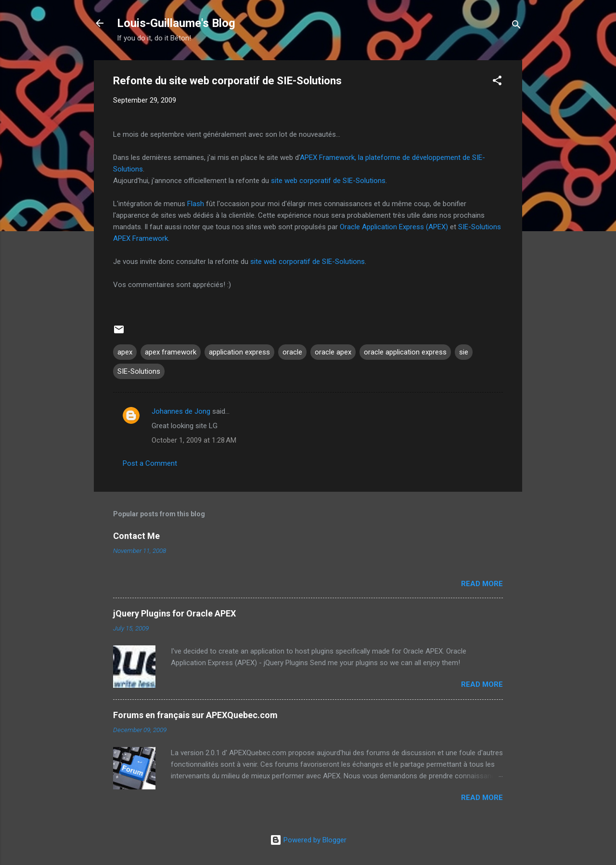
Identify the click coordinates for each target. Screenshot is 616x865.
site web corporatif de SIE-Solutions (328, 181)
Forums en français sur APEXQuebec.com (195, 715)
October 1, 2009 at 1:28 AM (194, 440)
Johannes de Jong (181, 411)
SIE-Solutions (139, 371)
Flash (196, 204)
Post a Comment (150, 463)
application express (239, 352)
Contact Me (136, 536)
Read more (482, 584)
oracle (292, 352)
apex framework (171, 352)
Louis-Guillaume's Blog (176, 23)
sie (464, 352)
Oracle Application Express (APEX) (394, 227)
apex (125, 352)
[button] (497, 82)
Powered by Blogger (308, 840)
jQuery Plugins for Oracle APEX (174, 613)
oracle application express (405, 352)
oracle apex (333, 352)
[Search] (516, 26)
